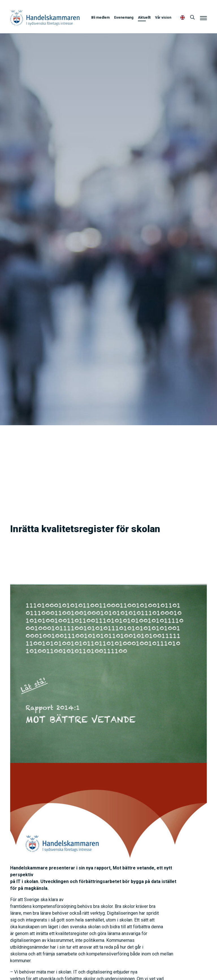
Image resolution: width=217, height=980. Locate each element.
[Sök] (192, 18)
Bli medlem (100, 18)
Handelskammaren (45, 18)
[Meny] (203, 18)
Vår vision (163, 18)
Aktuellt (144, 18)
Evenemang (124, 18)
